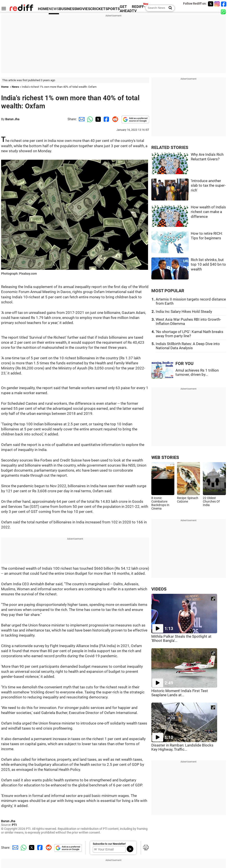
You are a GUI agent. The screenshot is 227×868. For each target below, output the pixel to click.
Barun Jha (12, 119)
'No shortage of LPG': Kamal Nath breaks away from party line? (189, 334)
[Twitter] (211, 4)
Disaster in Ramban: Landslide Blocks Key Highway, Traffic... (182, 747)
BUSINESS (68, 9)
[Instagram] (217, 4)
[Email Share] (81, 119)
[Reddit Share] (114, 119)
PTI (14, 825)
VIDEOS (159, 589)
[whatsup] (224, 12)
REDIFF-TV (139, 9)
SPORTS (113, 9)
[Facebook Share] (106, 119)
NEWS (54, 9)
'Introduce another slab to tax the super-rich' (208, 186)
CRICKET (98, 9)
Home (5, 87)
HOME (43, 9)
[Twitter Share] (98, 119)
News (15, 87)
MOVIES (83, 9)
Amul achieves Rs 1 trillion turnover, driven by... (197, 372)
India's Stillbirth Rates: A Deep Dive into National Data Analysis (188, 346)
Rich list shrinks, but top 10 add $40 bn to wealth (208, 265)
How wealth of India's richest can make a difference (208, 212)
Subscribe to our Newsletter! (109, 844)
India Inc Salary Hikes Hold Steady (184, 312)
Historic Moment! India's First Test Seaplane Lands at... (180, 693)
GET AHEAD (126, 9)
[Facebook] (224, 4)
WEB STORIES (165, 457)
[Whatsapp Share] (89, 119)
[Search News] (169, 8)
